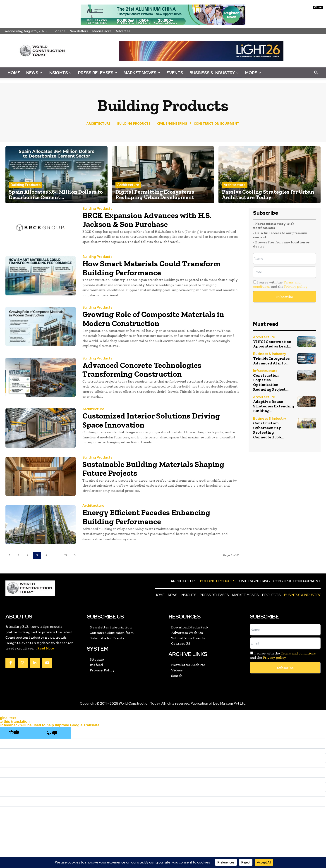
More (253, 73)
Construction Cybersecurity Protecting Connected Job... (273, 429)
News (34, 73)
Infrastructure (265, 370)
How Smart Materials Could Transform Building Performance (154, 268)
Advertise (123, 31)
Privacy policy (296, 287)
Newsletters (79, 31)
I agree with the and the (280, 284)
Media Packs (102, 31)
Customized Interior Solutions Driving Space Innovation (153, 420)
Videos (60, 31)
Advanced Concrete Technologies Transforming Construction (144, 370)
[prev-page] (9, 555)
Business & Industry (214, 73)
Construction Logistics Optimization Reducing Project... (270, 382)
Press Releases (98, 73)
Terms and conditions (298, 653)
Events (175, 73)
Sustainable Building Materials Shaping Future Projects (156, 469)
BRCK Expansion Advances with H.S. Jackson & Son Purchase (149, 220)
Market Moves (142, 73)
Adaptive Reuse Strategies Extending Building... (273, 405)
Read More (46, 648)
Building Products (26, 185)
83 (65, 555)
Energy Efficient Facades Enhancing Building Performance (148, 517)
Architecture (128, 185)
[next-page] (75, 555)
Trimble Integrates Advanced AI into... (271, 360)
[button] (316, 73)
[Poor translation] (52, 733)
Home (14, 73)
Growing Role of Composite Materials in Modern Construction (155, 319)
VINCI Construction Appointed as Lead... (272, 344)
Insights (60, 73)
